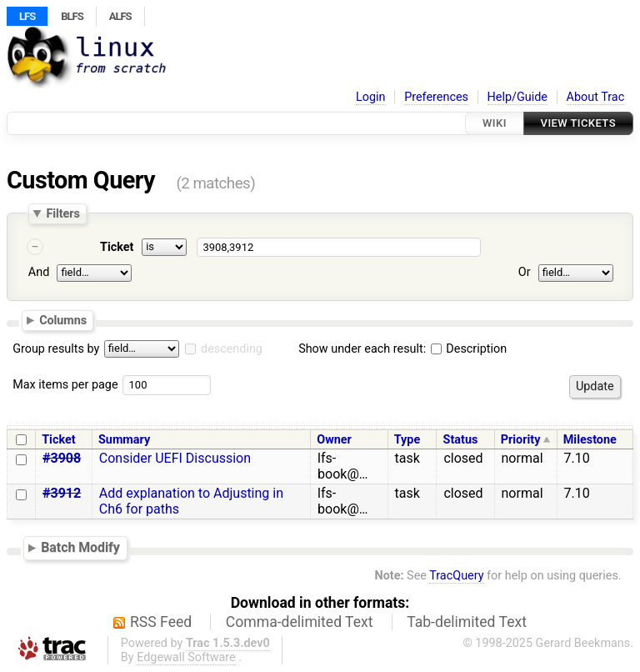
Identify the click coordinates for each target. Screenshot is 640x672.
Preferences (436, 97)
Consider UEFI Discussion (175, 458)
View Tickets (578, 123)
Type (407, 440)
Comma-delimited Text (300, 622)
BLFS (72, 16)
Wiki (495, 123)
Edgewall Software (186, 657)
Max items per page (65, 385)
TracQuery (456, 576)
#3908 (62, 458)
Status (461, 440)
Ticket (117, 247)
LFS (27, 16)
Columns (63, 320)
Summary (124, 440)
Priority (521, 440)
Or (525, 272)
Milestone (590, 440)
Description (469, 349)
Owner (334, 440)
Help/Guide (517, 97)
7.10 (577, 458)
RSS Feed (161, 622)
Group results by (56, 349)
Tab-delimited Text (467, 622)
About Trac (596, 97)
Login (371, 97)
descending (232, 349)
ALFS (120, 16)
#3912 (62, 493)
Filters (62, 213)
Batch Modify (80, 547)
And (39, 272)
